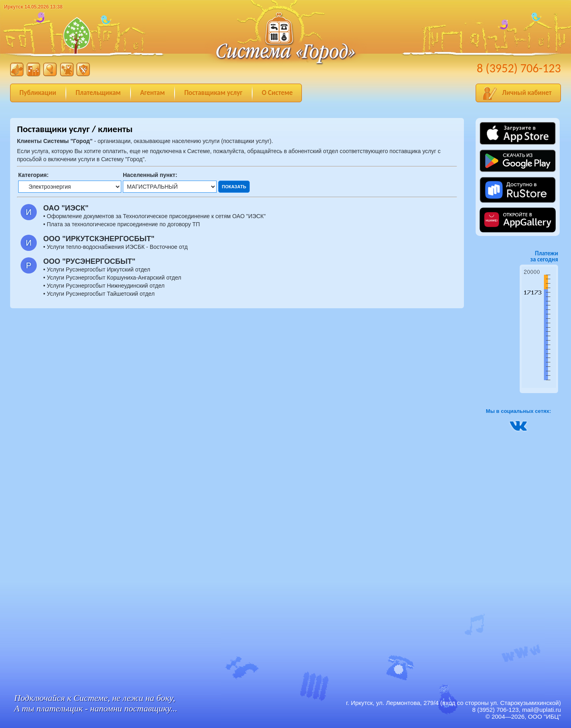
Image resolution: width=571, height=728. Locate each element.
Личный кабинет (527, 93)
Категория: (33, 175)
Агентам (153, 93)
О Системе (277, 93)
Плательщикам (98, 93)
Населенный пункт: (150, 175)
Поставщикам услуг (213, 93)
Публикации (38, 93)
